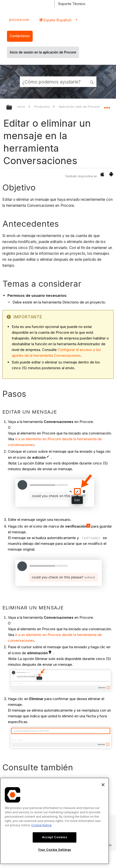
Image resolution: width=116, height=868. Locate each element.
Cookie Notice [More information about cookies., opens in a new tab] (41, 825)
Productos (43, 107)
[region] (55, 821)
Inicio (22, 107)
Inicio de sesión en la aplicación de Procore (43, 52)
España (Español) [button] (57, 20)
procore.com (19, 20)
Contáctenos (20, 36)
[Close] (103, 785)
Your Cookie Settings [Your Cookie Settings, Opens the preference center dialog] (55, 850)
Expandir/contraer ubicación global (107, 106)
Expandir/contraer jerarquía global (12, 108)
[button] (92, 82)
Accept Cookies (55, 837)
